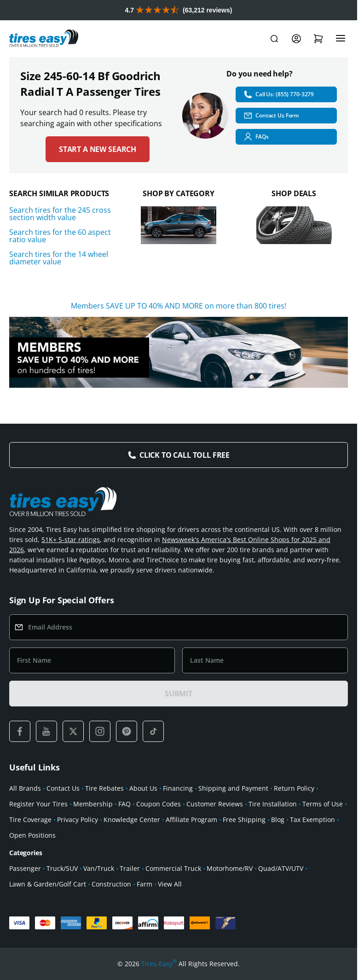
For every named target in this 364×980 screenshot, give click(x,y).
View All (170, 884)
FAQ (124, 804)
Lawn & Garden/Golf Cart (48, 884)
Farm (144, 884)
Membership (93, 804)
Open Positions (32, 835)
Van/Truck (99, 868)
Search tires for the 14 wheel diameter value (59, 258)
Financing (178, 788)
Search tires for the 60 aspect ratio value (60, 236)
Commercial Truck (173, 868)
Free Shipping (244, 820)
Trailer (130, 868)
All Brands (25, 788)
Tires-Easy (159, 964)
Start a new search (98, 149)
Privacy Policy (78, 820)
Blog (278, 820)
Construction (111, 884)
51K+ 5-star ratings (71, 540)
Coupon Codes (159, 804)
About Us (143, 788)
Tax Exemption (312, 820)
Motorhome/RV (230, 868)
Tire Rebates (104, 788)
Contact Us (63, 788)
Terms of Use (323, 804)
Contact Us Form (271, 116)
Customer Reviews (215, 804)
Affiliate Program (191, 820)
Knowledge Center (132, 820)
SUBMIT (179, 694)
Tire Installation (273, 804)
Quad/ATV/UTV (281, 868)
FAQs (256, 137)
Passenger (25, 868)
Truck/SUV (62, 868)
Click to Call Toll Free (185, 455)
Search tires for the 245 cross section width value (60, 214)
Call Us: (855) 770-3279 (279, 94)
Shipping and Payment (233, 788)
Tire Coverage (30, 820)
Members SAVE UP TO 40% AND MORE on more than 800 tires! (179, 306)
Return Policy (294, 788)
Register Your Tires (38, 804)
